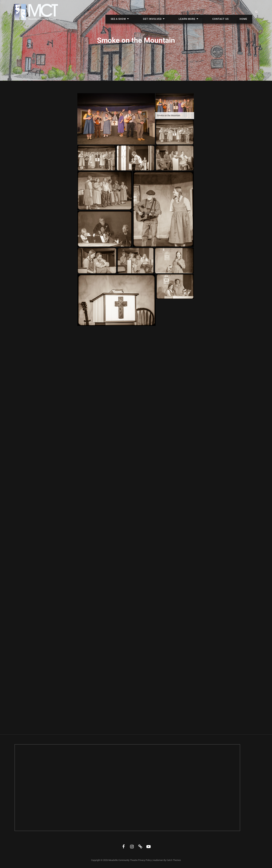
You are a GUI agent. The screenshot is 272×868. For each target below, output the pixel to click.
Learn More (198, 12)
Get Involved (170, 12)
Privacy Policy (145, 860)
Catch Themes (174, 860)
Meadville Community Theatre (123, 860)
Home (245, 12)
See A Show (142, 12)
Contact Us (225, 12)
